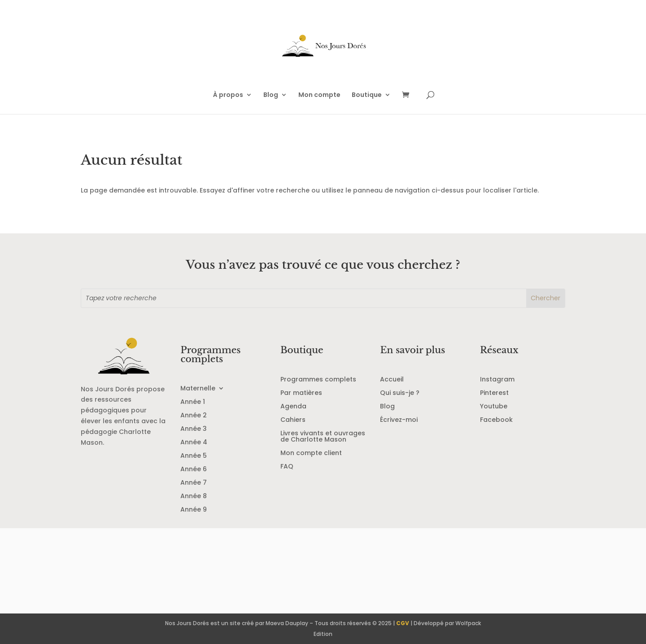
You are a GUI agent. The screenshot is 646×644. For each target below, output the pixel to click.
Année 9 (194, 510)
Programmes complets (318, 380)
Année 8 (194, 497)
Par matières (301, 393)
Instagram (497, 380)
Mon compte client (311, 453)
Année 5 (194, 456)
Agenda (293, 407)
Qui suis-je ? (400, 393)
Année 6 (194, 470)
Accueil (392, 380)
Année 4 (194, 443)
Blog (271, 95)
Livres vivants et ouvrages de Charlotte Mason (323, 437)
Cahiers (293, 420)
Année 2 (194, 416)
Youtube (494, 407)
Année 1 (193, 402)
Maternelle (198, 389)
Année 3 (194, 429)
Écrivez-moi (399, 420)
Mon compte (319, 95)
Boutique (367, 95)
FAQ (287, 467)
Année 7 (194, 483)
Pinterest (494, 393)
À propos (228, 95)
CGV (403, 623)
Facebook (496, 420)
